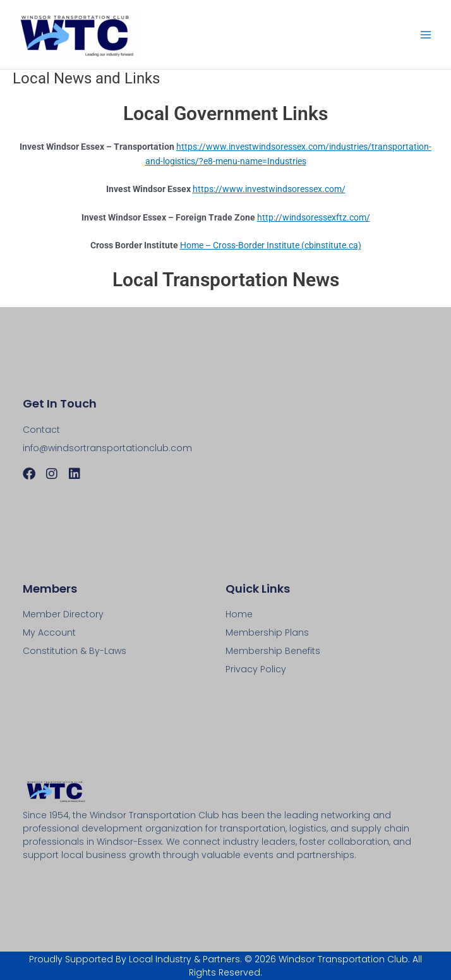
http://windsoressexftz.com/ (314, 217)
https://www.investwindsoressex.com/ (269, 189)
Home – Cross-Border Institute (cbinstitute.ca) (271, 245)
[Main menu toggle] (426, 34)
